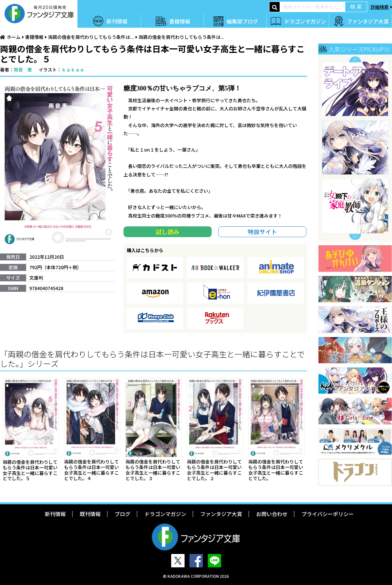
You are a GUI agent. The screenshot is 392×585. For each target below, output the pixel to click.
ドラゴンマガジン (305, 21)
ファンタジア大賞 (368, 21)
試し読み (168, 232)
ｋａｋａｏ (73, 70)
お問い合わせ (272, 514)
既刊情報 (90, 514)
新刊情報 (117, 21)
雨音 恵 (23, 70)
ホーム (14, 37)
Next (355, 237)
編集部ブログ (242, 21)
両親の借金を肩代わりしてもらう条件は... (91, 37)
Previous (355, 59)
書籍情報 (180, 21)
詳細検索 (380, 7)
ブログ (122, 514)
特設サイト (262, 232)
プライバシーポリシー (328, 514)
